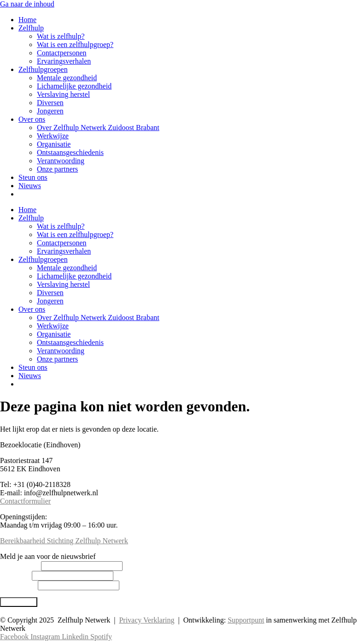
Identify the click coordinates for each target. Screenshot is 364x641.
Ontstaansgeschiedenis (70, 152)
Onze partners (57, 169)
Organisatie (54, 144)
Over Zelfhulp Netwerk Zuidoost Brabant (98, 128)
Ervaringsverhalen (64, 61)
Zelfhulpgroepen (43, 69)
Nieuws (30, 186)
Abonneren (19, 602)
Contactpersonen (62, 53)
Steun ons (33, 177)
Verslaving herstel (63, 94)
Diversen (50, 103)
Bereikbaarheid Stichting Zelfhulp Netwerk (64, 541)
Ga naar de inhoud (27, 4)
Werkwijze (53, 136)
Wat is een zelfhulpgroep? (75, 45)
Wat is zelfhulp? (61, 36)
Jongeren (50, 111)
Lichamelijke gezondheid (74, 86)
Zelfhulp (31, 28)
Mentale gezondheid (67, 78)
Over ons (32, 119)
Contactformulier (25, 501)
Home (27, 20)
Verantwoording (61, 161)
